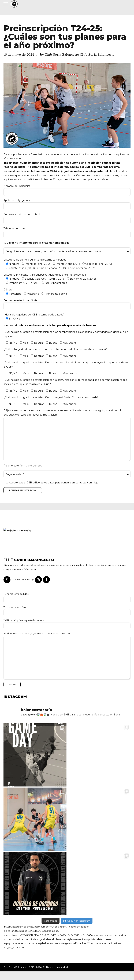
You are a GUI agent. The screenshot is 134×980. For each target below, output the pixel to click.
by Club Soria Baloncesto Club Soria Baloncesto (77, 55)
